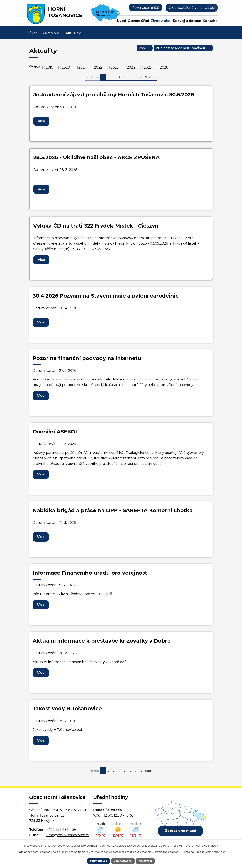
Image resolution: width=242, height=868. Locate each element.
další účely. (211, 845)
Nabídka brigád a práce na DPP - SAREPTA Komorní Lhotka (113, 514)
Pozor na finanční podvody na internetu (87, 361)
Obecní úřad (138, 21)
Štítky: (35, 67)
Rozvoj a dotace (187, 21)
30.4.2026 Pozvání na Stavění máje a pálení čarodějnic (106, 298)
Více (42, 121)
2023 (115, 67)
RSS (141, 49)
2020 (66, 67)
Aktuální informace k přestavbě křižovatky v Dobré (102, 646)
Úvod (121, 21)
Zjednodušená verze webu (192, 8)
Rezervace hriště (145, 8)
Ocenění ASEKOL (55, 435)
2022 (98, 67)
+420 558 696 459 (61, 836)
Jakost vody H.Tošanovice (67, 714)
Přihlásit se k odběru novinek (182, 49)
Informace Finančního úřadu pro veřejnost (90, 577)
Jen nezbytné (123, 860)
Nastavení (148, 860)
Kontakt (210, 21)
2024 (131, 67)
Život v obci (161, 21)
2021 (82, 67)
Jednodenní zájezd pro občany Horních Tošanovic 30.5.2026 (114, 95)
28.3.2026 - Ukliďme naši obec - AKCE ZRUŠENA (97, 158)
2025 (148, 67)
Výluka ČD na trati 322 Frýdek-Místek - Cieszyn (96, 227)
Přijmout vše (96, 860)
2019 (50, 67)
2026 (164, 67)
